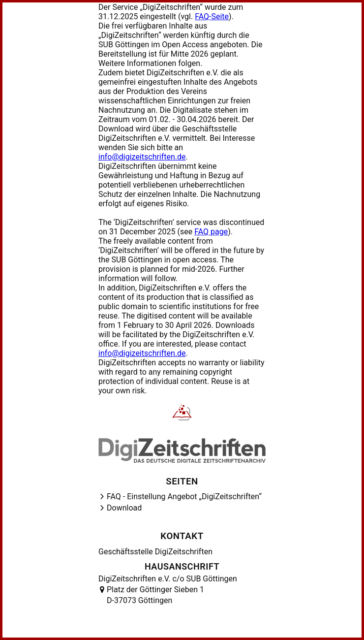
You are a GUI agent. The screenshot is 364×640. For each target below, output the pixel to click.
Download (124, 508)
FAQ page (211, 232)
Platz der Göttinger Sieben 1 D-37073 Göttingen (155, 595)
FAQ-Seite (212, 16)
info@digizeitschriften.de (142, 157)
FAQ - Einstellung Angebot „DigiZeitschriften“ (184, 496)
